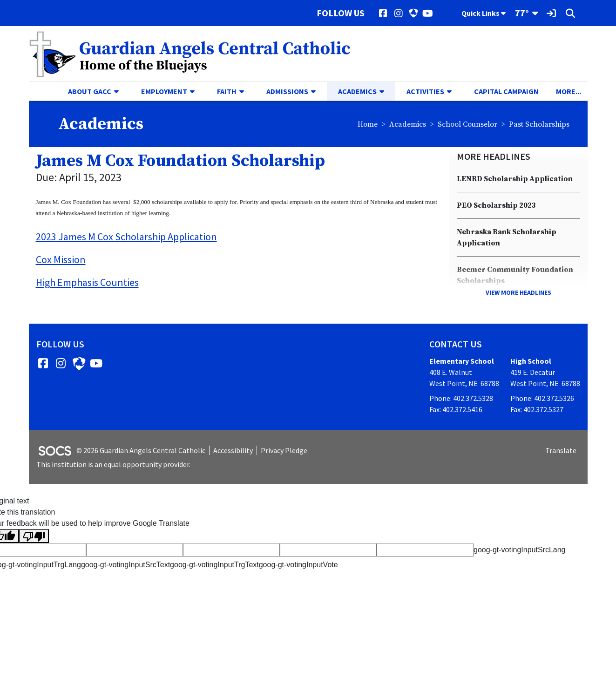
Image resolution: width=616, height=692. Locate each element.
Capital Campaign (506, 91)
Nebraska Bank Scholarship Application (507, 237)
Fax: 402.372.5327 (537, 409)
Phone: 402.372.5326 (542, 398)
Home (368, 124)
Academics (408, 124)
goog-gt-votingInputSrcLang (519, 550)
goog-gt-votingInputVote (298, 565)
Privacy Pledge (284, 450)
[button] (120, 91)
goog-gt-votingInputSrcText (125, 565)
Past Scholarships (539, 124)
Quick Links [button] (484, 13)
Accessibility (233, 450)
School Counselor (467, 124)
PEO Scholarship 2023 (496, 205)
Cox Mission (61, 259)
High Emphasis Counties (87, 282)
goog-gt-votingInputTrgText (214, 565)
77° (522, 13)
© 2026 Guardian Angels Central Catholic (141, 450)
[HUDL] (413, 13)
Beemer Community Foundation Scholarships (515, 275)
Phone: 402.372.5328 (461, 398)
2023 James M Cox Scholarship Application (126, 237)
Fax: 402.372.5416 (456, 409)
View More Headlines (518, 292)
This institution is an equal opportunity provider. (113, 464)
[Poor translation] (34, 536)
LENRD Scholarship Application (515, 179)
